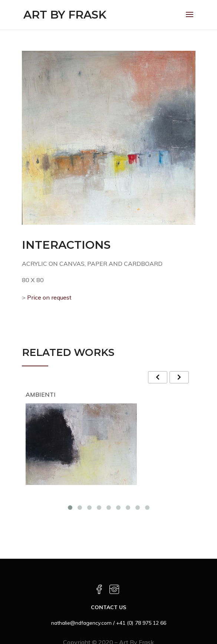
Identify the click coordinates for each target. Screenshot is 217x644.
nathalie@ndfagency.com (81, 623)
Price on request (49, 297)
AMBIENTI (41, 394)
